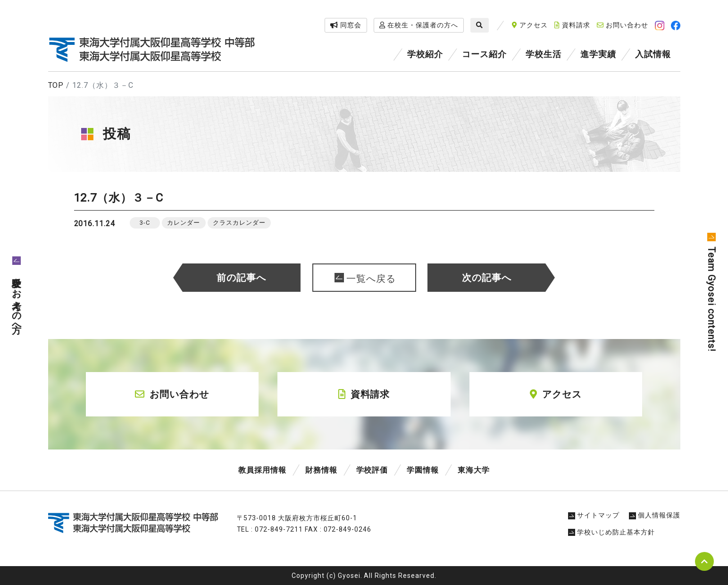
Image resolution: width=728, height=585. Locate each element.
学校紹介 (425, 54)
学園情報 (423, 470)
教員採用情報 (262, 470)
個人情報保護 (655, 515)
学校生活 (544, 54)
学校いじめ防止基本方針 (611, 532)
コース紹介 (484, 54)
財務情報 (321, 470)
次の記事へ (487, 278)
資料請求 (572, 25)
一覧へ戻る (371, 279)
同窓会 (346, 25)
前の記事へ (241, 278)
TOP (56, 85)
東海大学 (474, 470)
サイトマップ (594, 515)
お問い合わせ (623, 25)
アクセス (530, 25)
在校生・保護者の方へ (419, 25)
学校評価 (372, 470)
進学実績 (598, 54)
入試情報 (653, 54)
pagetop (704, 561)
